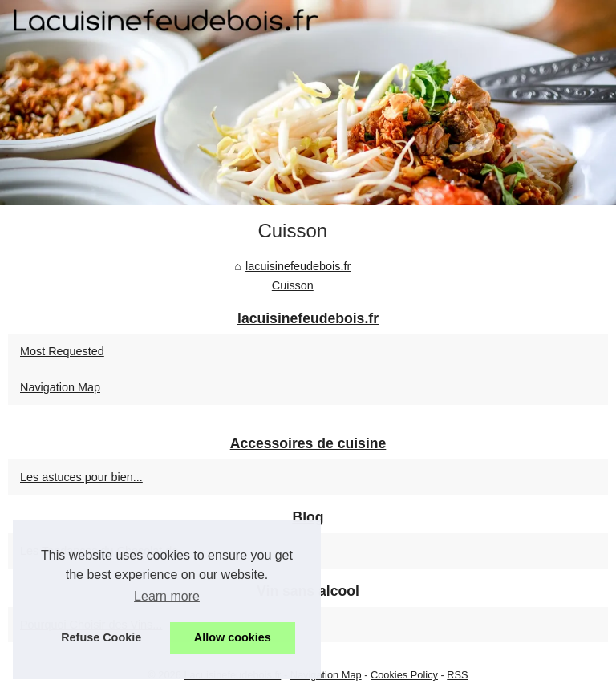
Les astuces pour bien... (81, 477)
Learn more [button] (167, 596)
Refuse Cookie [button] (101, 637)
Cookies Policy (404, 675)
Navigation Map (60, 387)
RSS (457, 675)
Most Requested (62, 351)
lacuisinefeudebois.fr (298, 266)
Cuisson (293, 285)
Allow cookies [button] (233, 637)
